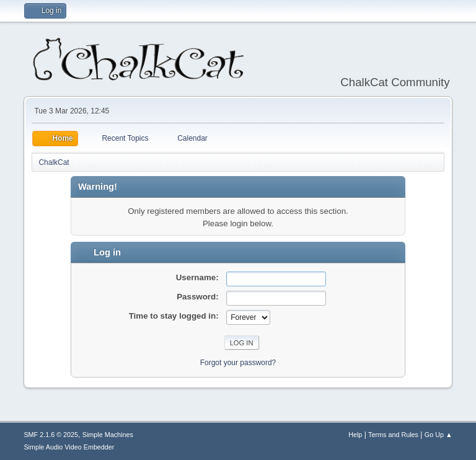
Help (355, 435)
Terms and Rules (393, 435)
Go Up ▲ (439, 435)
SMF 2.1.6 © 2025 (51, 435)
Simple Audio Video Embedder (69, 447)
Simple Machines (108, 435)
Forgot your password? (238, 363)
